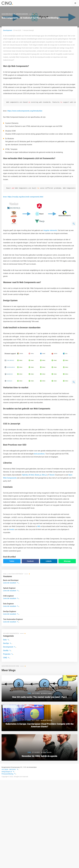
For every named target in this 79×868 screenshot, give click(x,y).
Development (8, 648)
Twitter (12, 562)
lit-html (31, 475)
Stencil (52, 475)
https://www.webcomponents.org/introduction (25, 111)
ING (39, 527)
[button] (75, 3)
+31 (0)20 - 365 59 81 (9, 770)
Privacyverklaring (7, 774)
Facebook (30, 562)
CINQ (5, 658)
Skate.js (38, 475)
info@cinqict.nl (7, 772)
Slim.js (44, 475)
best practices (39, 454)
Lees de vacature (10, 583)
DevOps (6, 644)
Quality (6, 651)
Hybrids (25, 475)
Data (5, 640)
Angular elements (50, 231)
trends (12, 530)
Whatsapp (67, 562)
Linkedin (49, 562)
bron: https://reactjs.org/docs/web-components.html (23, 197)
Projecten (7, 655)
